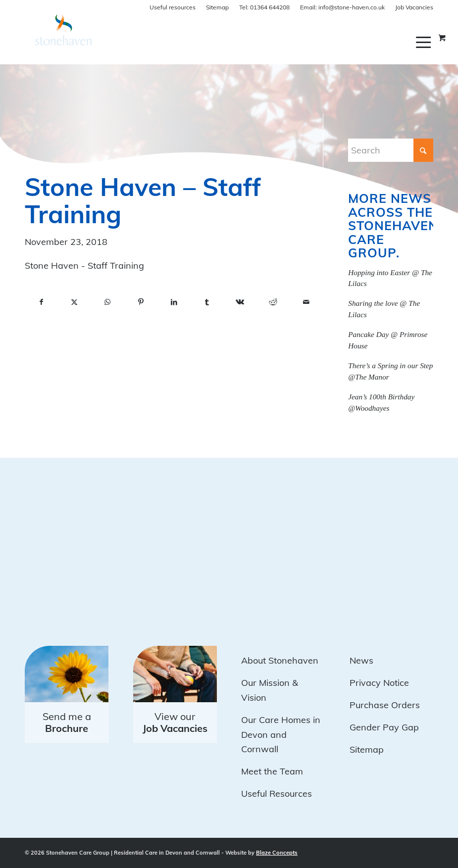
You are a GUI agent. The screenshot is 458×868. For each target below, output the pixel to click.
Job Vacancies (414, 7)
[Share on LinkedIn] (174, 302)
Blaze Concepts (277, 853)
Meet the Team (272, 771)
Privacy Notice (379, 683)
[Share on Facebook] (41, 302)
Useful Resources (277, 794)
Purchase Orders (385, 705)
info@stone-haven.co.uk (342, 7)
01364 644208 (264, 7)
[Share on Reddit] (273, 302)
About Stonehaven (280, 660)
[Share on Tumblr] (207, 302)
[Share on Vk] (240, 302)
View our (175, 722)
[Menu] (425, 42)
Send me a (67, 722)
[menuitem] (425, 42)
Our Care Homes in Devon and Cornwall (281, 734)
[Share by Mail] (306, 302)
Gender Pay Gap (384, 727)
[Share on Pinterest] (141, 302)
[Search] (391, 150)
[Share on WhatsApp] (108, 302)
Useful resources (173, 7)
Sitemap (217, 7)
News (361, 660)
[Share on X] (75, 302)
